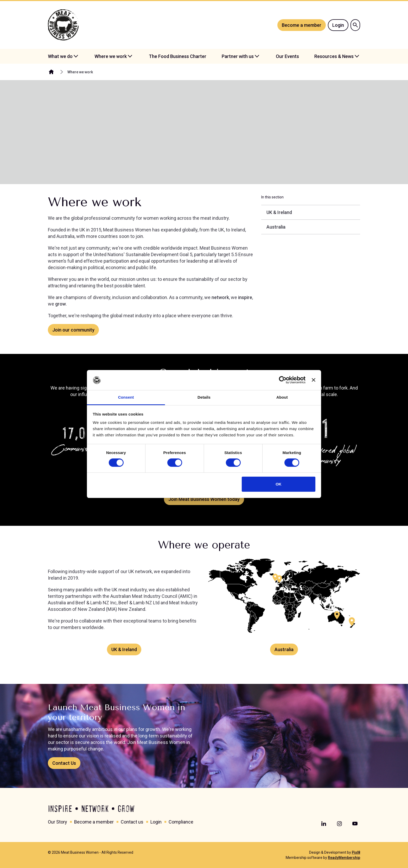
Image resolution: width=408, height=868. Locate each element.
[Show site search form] (355, 25)
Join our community (73, 330)
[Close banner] (314, 380)
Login (338, 25)
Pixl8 (356, 852)
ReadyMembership (344, 858)
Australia (284, 649)
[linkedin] (324, 824)
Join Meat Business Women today (204, 499)
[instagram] (339, 824)
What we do (60, 56)
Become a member (302, 25)
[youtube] (355, 824)
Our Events (287, 56)
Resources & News (334, 56)
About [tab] (282, 397)
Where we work (111, 56)
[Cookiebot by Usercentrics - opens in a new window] (283, 380)
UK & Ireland (124, 649)
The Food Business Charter (178, 56)
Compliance (181, 822)
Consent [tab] (126, 397)
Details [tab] (204, 397)
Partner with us (238, 56)
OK (279, 484)
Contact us (132, 822)
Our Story (58, 822)
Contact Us (64, 763)
